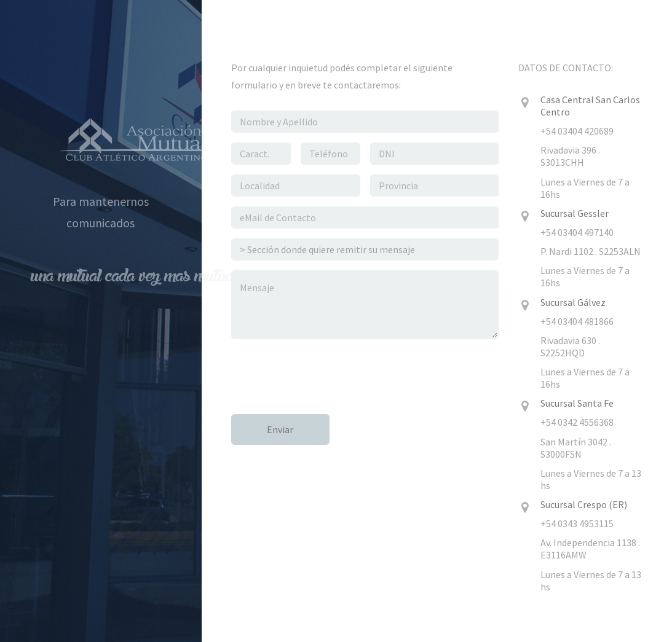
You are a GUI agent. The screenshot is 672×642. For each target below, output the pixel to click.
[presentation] (325, 373)
